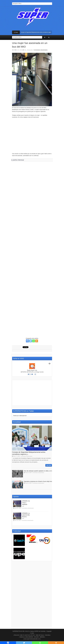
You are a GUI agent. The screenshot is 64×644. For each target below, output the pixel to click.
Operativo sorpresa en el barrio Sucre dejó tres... (39, 481)
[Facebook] (27, 341)
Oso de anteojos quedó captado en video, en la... (39, 471)
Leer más (49, 465)
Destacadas (30, 50)
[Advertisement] (32, 136)
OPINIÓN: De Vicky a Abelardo (26, 503)
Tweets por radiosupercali (20, 416)
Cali (25, 50)
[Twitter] (30, 341)
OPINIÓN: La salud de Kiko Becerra (26, 515)
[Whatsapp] (34, 341)
